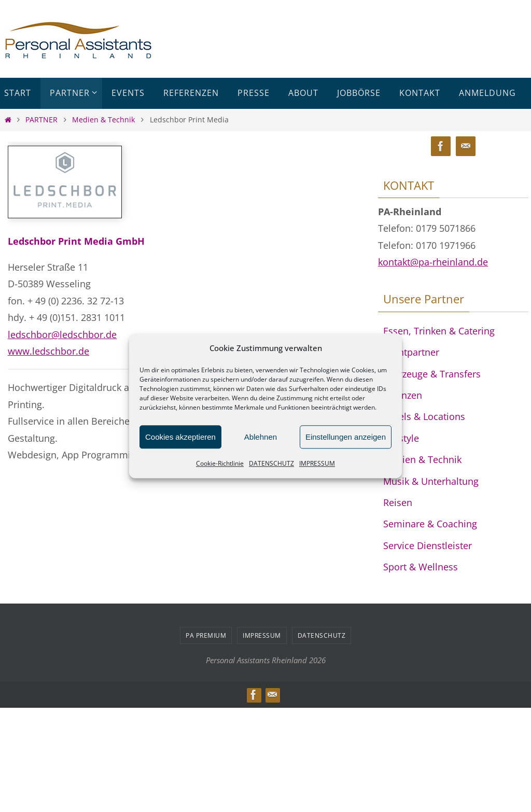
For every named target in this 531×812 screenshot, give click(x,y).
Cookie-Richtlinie (220, 463)
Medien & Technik (103, 120)
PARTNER (41, 120)
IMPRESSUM (317, 463)
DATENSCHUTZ (271, 463)
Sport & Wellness (421, 567)
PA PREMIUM (206, 635)
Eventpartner (411, 352)
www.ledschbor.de (48, 351)
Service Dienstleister (428, 545)
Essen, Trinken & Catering (439, 331)
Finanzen (403, 395)
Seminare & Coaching (430, 524)
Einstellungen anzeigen (346, 437)
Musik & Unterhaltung (431, 481)
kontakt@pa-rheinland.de (433, 262)
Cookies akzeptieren (180, 437)
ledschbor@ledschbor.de (62, 334)
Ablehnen (261, 437)
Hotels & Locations (424, 416)
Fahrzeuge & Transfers (432, 374)
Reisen (398, 502)
